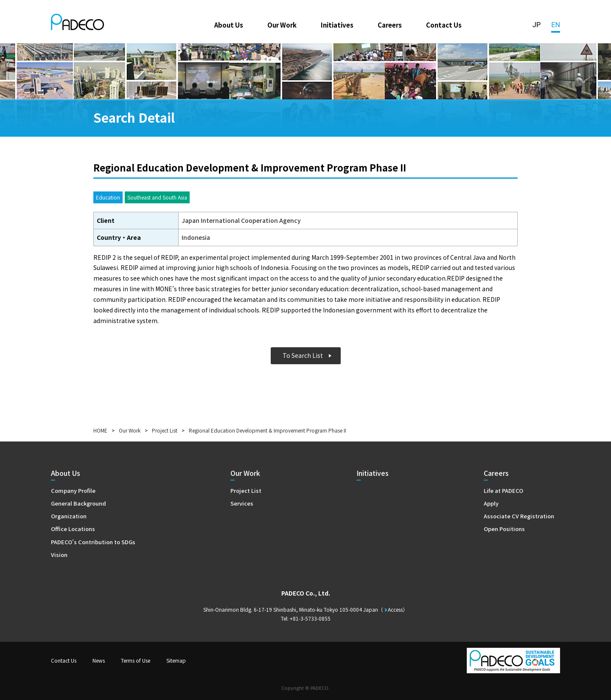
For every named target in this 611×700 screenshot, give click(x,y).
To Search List (303, 355)
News (99, 660)
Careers (390, 25)
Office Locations (73, 529)
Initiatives (337, 25)
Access (395, 609)
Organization (69, 516)
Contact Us (444, 25)
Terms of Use (136, 660)
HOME (100, 430)
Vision (59, 555)
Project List (165, 430)
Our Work (282, 25)
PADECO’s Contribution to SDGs (93, 542)
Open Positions (504, 529)
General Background (78, 503)
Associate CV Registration (519, 516)
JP (537, 25)
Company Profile (73, 491)
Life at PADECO (503, 491)
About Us (229, 25)
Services (242, 503)
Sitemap (176, 660)
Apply (491, 503)
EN (556, 25)
